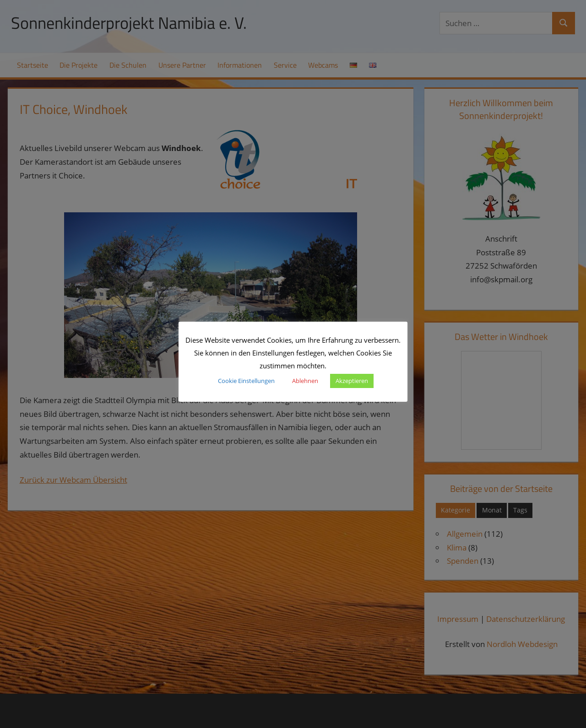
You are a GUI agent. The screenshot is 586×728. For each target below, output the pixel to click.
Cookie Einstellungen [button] (246, 381)
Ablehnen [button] (305, 381)
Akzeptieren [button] (352, 381)
